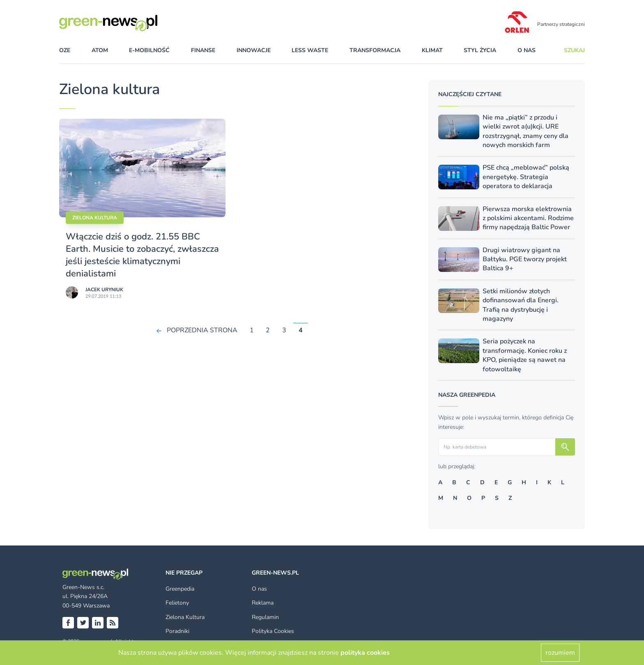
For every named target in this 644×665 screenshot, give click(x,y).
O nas (527, 50)
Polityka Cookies (273, 631)
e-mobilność (149, 50)
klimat (432, 50)
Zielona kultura (95, 218)
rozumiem (560, 653)
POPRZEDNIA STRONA (202, 330)
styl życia (480, 50)
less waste (310, 50)
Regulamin (265, 617)
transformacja (375, 50)
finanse (203, 50)
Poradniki (177, 631)
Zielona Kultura (185, 617)
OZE (65, 50)
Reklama (263, 603)
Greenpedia (180, 589)
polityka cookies (365, 653)
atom (100, 50)
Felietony (177, 603)
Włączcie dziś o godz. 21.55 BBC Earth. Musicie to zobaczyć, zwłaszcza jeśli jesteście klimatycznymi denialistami (142, 255)
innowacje (254, 50)
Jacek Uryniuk (104, 290)
